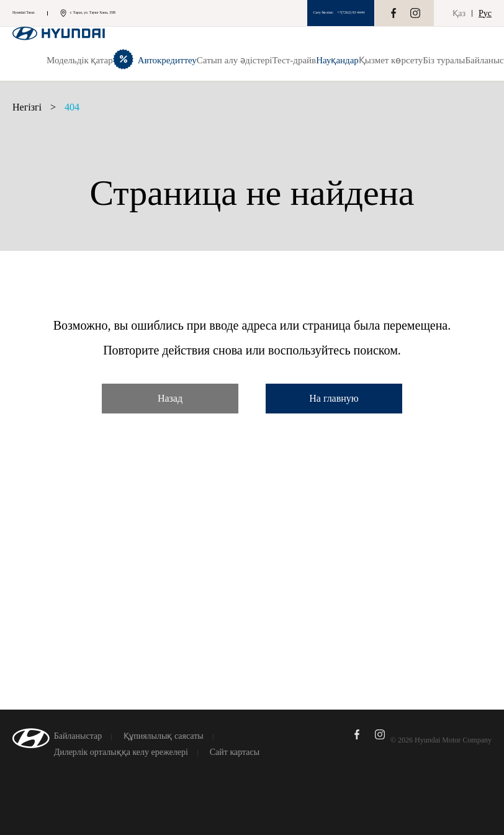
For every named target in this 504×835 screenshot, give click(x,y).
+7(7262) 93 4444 (351, 12)
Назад (170, 398)
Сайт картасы (235, 752)
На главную (334, 398)
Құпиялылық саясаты (164, 736)
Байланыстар (78, 736)
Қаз (459, 13)
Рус (485, 13)
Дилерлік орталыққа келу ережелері (121, 752)
